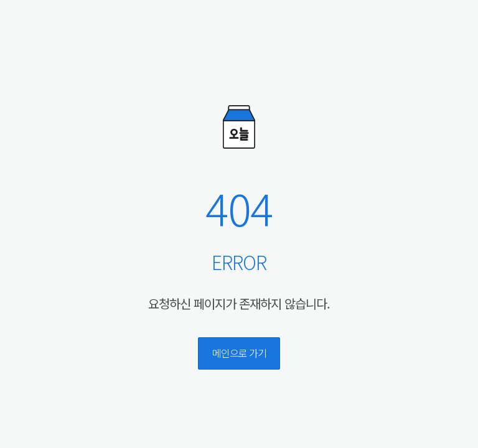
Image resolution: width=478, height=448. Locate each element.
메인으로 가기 (239, 353)
